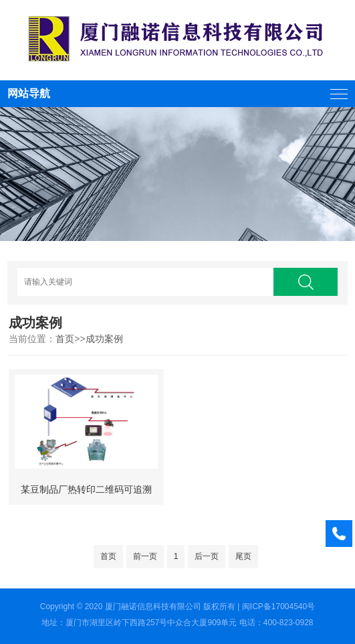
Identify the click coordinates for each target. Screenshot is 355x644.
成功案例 (104, 339)
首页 (65, 339)
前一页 (145, 556)
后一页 (207, 556)
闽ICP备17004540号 (278, 607)
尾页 (243, 556)
